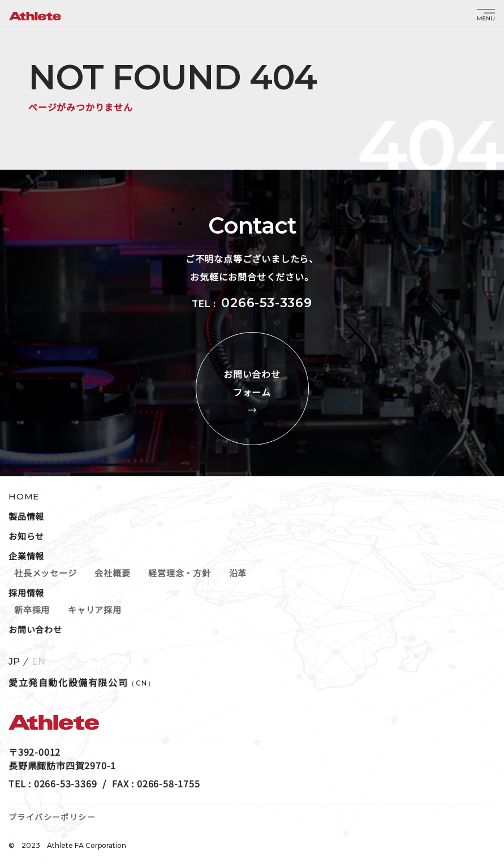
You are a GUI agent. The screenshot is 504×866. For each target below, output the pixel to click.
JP (14, 662)
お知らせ (26, 536)
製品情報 (26, 516)
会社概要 (112, 573)
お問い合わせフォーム (252, 389)
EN (38, 662)
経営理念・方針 (179, 573)
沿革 (238, 573)
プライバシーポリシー (52, 817)
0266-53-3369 (267, 303)
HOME (24, 496)
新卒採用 (32, 609)
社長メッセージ (45, 573)
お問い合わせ (35, 629)
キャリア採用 (95, 609)
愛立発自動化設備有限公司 (82, 682)
